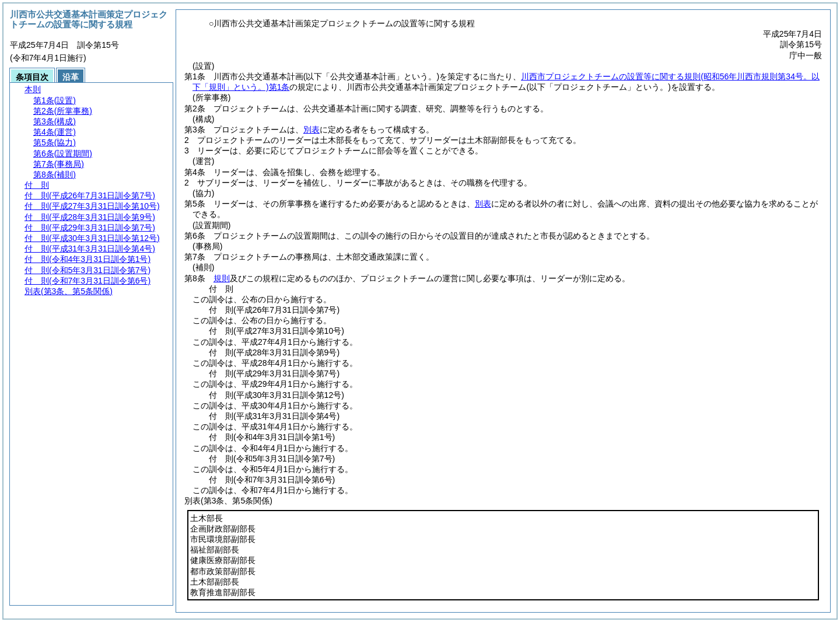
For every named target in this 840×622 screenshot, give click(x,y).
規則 (222, 278)
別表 (311, 130)
